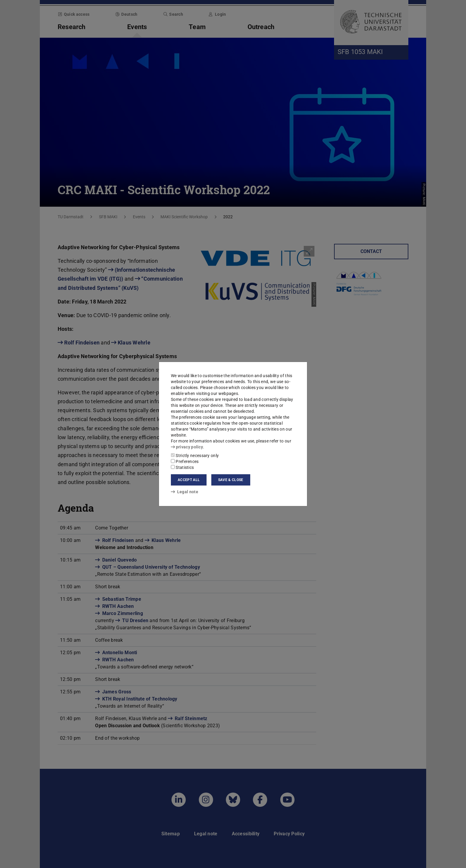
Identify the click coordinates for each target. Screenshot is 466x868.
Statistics (182, 467)
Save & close (231, 480)
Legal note (185, 492)
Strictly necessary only (195, 456)
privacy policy (187, 447)
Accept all (189, 480)
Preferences (185, 461)
